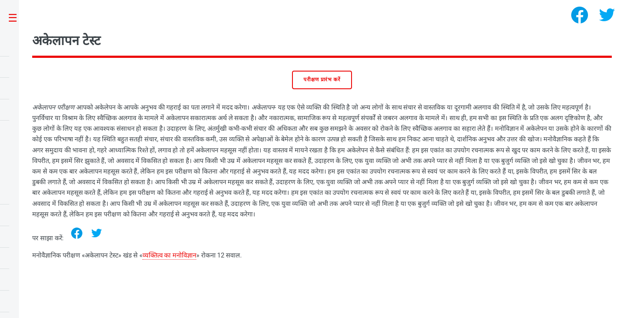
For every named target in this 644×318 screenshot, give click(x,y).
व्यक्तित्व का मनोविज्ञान (169, 255)
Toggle (17, 18)
